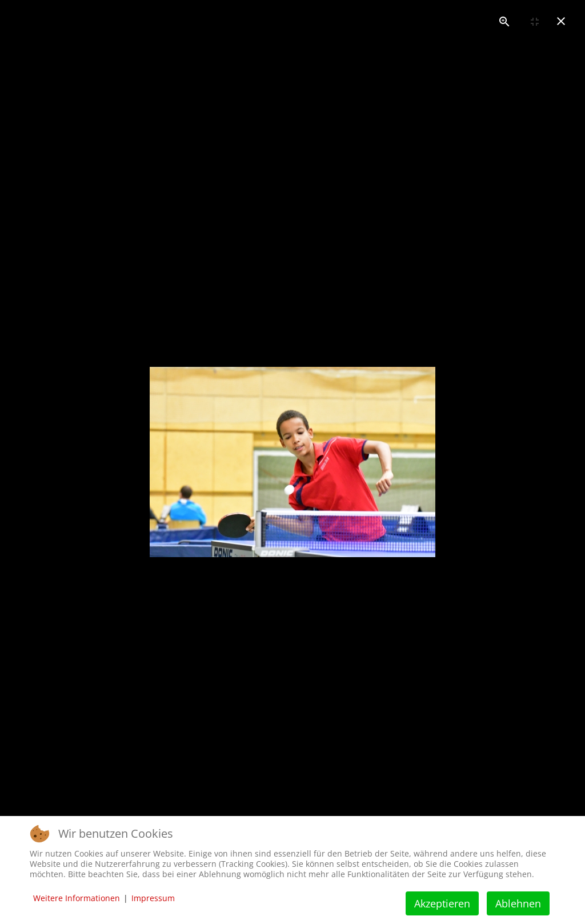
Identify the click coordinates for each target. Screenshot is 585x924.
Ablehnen (518, 903)
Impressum (153, 898)
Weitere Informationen (77, 898)
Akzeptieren (442, 903)
